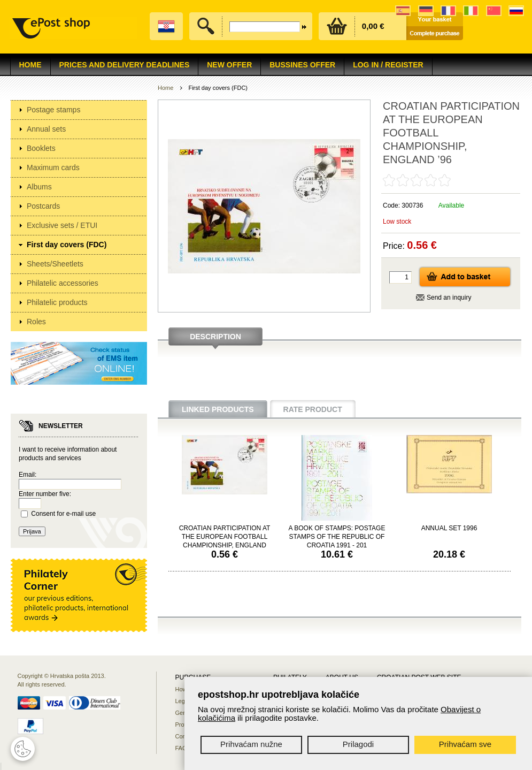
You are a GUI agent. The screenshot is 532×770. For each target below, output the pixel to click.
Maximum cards (53, 167)
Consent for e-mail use (63, 514)
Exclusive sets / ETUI (62, 225)
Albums (39, 187)
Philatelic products (57, 302)
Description (215, 337)
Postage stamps (53, 110)
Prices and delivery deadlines (125, 65)
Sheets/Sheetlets (55, 264)
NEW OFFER (229, 65)
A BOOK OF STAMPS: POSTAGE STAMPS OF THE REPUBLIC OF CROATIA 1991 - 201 (337, 537)
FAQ (181, 748)
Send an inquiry (449, 298)
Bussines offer (302, 65)
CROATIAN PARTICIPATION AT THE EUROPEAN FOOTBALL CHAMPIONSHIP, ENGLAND (225, 537)
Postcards (43, 206)
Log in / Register (388, 65)
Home (30, 65)
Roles (36, 322)
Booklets (41, 148)
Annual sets (46, 129)
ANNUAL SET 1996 (449, 528)
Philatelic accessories (63, 283)
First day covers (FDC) (67, 245)
